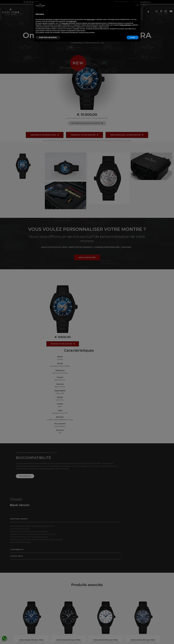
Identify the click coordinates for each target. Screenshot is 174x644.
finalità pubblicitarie (125, 626)
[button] (137, 605)
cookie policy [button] (73, 622)
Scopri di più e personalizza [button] (48, 638)
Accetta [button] (133, 638)
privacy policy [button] (91, 620)
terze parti (65, 624)
